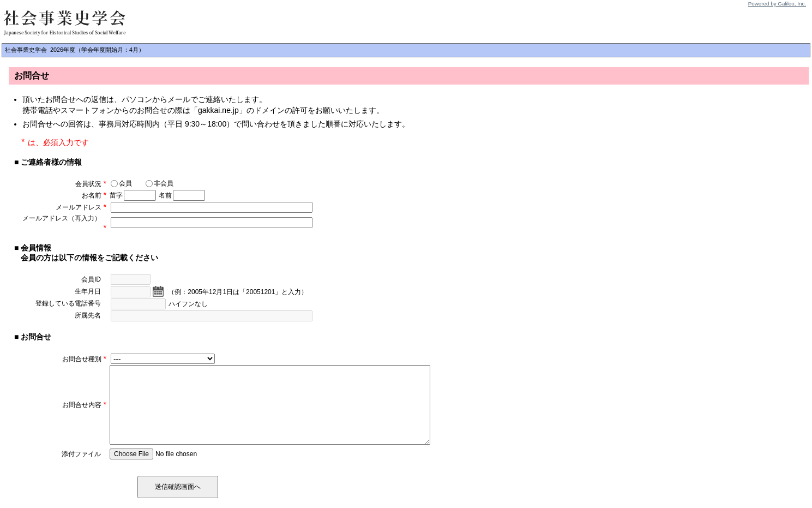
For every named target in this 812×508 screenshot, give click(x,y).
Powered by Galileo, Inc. (777, 4)
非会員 (160, 183)
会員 (121, 183)
